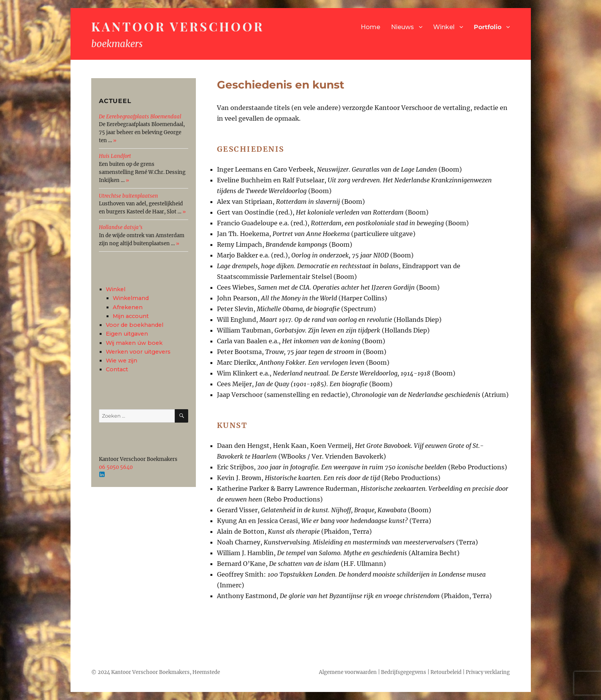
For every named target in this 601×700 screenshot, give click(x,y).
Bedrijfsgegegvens (404, 672)
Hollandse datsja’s (121, 227)
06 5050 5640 (116, 467)
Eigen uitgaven (127, 334)
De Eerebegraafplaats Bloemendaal (140, 117)
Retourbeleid (446, 672)
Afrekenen (128, 307)
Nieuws (402, 27)
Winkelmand (131, 298)
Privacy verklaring (488, 672)
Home (370, 27)
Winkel (444, 27)
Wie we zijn (122, 361)
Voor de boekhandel (135, 325)
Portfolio (488, 27)
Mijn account (131, 316)
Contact (117, 369)
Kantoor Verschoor (178, 26)
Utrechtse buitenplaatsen (128, 196)
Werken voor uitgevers (138, 352)
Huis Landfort (115, 156)
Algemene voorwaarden (348, 672)
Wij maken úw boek (134, 343)
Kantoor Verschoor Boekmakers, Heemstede (166, 672)
